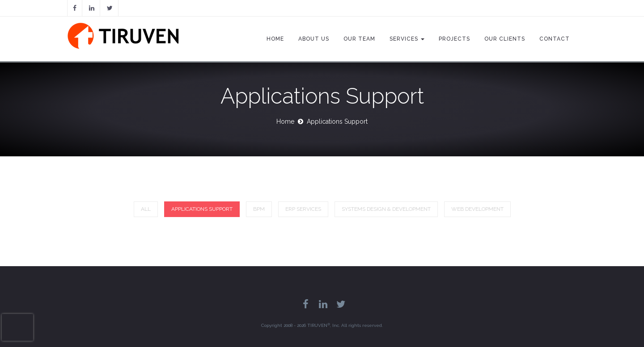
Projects (454, 39)
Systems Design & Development (386, 209)
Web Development (477, 209)
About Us (314, 39)
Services (407, 39)
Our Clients (505, 39)
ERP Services (303, 209)
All (146, 209)
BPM (259, 209)
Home (275, 39)
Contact (555, 39)
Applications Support (202, 209)
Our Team (359, 39)
